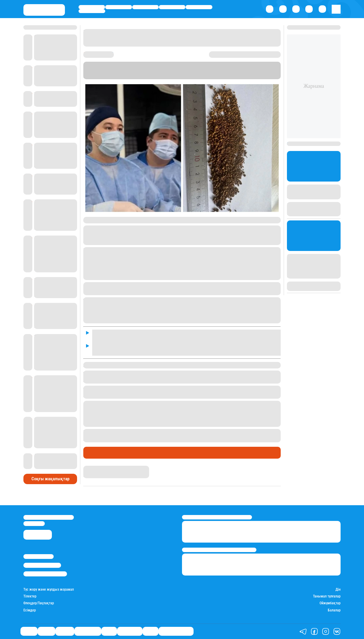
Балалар (334, 610)
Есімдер (30, 610)
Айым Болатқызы (102, 469)
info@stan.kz (34, 524)
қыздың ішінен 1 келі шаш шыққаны (213, 432)
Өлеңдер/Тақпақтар (39, 603)
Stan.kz (175, 76)
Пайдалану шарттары (45, 574)
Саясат (92, 7)
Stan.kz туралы (39, 557)
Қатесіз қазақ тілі (176, 631)
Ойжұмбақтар (330, 603)
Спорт (199, 7)
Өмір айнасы (172, 7)
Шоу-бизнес (92, 11)
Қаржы (118, 7)
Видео (150, 631)
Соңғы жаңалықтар (50, 479)
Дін (338, 590)
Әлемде (145, 7)
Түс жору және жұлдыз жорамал (49, 590)
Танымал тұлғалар (327, 596)
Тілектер (30, 596)
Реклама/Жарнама (42, 565)
